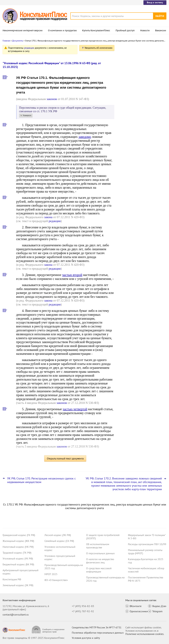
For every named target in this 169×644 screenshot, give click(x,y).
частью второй (72, 275)
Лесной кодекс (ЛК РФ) (58, 535)
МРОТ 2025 (51, 574)
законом (52, 99)
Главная (6, 41)
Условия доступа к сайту (86, 638)
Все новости (128, 128)
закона (48, 217)
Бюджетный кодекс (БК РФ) (18, 564)
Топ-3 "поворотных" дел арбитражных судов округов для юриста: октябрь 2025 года (141, 99)
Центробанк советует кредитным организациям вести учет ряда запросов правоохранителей (139, 82)
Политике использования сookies (144, 634)
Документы (18, 41)
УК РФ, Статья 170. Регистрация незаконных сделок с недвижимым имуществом (41, 480)
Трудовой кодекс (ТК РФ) (17, 553)
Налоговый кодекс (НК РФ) (18, 547)
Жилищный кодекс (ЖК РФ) (18, 541)
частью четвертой (75, 409)
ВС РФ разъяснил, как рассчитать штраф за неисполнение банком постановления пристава (139, 117)
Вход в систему (155, 2)
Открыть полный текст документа (65, 458)
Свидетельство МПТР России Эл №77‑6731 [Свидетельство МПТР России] (97, 627)
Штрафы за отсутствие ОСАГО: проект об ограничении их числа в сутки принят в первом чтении (142, 64)
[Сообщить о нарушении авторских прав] (48, 630)
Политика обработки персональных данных (98, 633)
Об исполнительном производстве (98, 546)
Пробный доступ (125, 30)
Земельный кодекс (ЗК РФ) (18, 585)
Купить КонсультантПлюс (96, 30)
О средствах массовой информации (99, 570)
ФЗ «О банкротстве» (56, 580)
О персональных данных (100, 553)
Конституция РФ (12, 579)
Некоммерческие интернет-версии (23, 30)
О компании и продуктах (62, 30)
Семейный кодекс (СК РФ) (59, 541)
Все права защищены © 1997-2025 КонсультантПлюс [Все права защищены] (34, 638)
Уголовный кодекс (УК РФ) (18, 558)
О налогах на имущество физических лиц (100, 561)
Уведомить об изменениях (99, 48)
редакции (29, 48)
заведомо (85, 137)
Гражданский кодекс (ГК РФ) (19, 535)
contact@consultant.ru (16, 615)
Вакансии (161, 30)
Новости (145, 30)
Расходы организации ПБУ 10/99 (147, 544)
